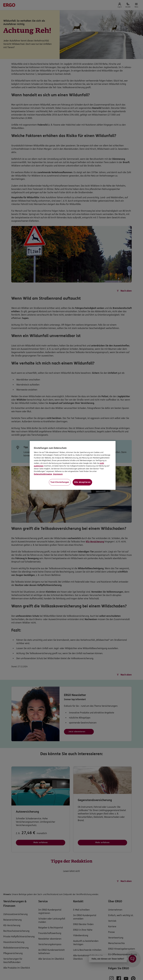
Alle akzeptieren (82, 482)
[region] (73, 465)
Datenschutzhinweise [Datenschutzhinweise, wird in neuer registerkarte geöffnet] (43, 474)
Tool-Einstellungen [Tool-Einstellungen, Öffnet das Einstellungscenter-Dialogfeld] (60, 482)
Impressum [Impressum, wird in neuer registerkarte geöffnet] (58, 474)
